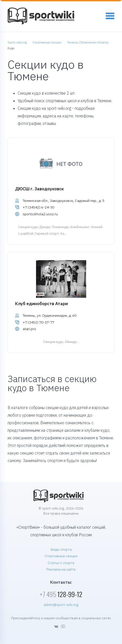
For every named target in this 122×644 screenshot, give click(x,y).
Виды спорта (61, 549)
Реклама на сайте (61, 569)
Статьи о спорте (61, 563)
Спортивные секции (61, 556)
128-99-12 (61, 594)
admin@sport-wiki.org (61, 605)
